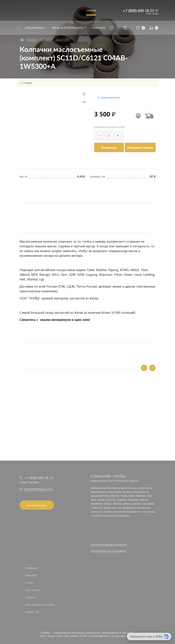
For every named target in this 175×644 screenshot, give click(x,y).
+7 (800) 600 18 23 (138, 10)
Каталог (31, 575)
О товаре (27, 83)
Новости (32, 612)
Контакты (32, 590)
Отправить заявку (140, 147)
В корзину (109, 147)
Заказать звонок (37, 505)
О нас (30, 583)
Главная (32, 568)
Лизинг (31, 597)
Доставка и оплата (40, 605)
